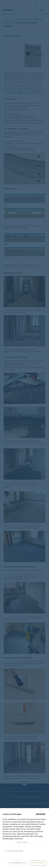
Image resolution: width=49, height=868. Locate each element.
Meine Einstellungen (13, 851)
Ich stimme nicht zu (17, 863)
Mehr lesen (24, 843)
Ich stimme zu (38, 863)
